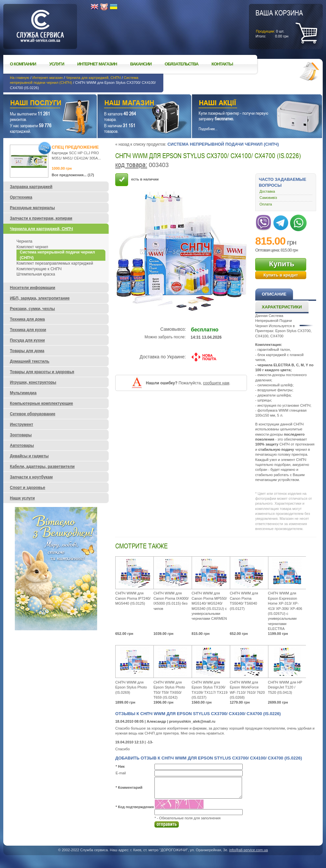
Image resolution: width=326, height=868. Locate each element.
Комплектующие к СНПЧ (39, 269)
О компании (23, 64)
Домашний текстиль (30, 361)
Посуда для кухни (27, 340)
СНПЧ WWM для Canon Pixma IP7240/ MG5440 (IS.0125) (133, 598)
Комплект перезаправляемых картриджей (55, 263)
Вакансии (141, 64)
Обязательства (181, 64)
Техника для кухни (28, 330)
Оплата (266, 204)
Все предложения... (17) (73, 175)
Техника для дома (27, 319)
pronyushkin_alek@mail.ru (192, 721)
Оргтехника (21, 197)
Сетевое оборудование (33, 414)
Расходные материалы (32, 208)
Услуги (56, 64)
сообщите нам (216, 383)
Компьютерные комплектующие (41, 403)
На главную (20, 78)
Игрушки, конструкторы (33, 382)
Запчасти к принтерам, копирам (41, 218)
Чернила (24, 241)
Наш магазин (133, 104)
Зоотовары (21, 435)
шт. (279, 23)
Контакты (222, 64)
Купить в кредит (281, 275)
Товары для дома (27, 351)
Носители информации (33, 288)
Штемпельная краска (36, 274)
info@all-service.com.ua (249, 850)
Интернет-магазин (47, 78)
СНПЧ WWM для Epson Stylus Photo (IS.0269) (131, 687)
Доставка (267, 191)
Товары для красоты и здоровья (42, 372)
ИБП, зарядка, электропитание (40, 298)
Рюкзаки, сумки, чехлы (32, 309)
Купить (282, 264)
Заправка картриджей (31, 187)
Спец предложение (75, 147)
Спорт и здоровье (27, 488)
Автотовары (22, 446)
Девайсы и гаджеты (29, 456)
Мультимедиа (23, 393)
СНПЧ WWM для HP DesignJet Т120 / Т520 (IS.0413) (285, 687)
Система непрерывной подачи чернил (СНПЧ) (223, 144)
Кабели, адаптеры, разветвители (42, 467)
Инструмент (22, 424)
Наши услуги (42, 104)
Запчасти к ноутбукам (31, 477)
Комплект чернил (32, 247)
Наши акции (248, 104)
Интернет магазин (97, 64)
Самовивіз (268, 198)
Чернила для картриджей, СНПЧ (93, 78)
